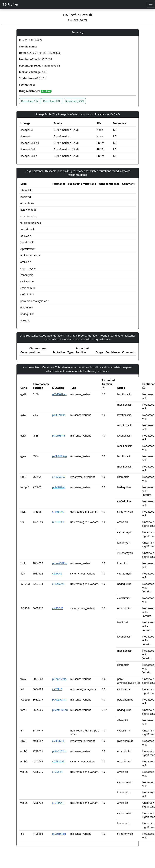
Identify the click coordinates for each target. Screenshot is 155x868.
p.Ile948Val (59, 487)
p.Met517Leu (60, 710)
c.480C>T (58, 608)
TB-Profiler (10, 4)
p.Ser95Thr (59, 436)
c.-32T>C (57, 689)
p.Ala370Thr (59, 700)
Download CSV (30, 101)
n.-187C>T (58, 522)
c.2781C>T (58, 761)
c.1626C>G (58, 477)
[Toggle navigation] (151, 4)
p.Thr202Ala (59, 679)
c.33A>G (57, 574)
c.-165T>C (58, 512)
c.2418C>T (58, 741)
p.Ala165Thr (59, 751)
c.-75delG (58, 772)
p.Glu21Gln (59, 415)
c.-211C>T (58, 803)
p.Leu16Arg (59, 834)
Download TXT (52, 101)
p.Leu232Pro (60, 563)
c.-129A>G (58, 584)
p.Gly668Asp (59, 456)
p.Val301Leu (59, 394)
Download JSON (74, 101)
